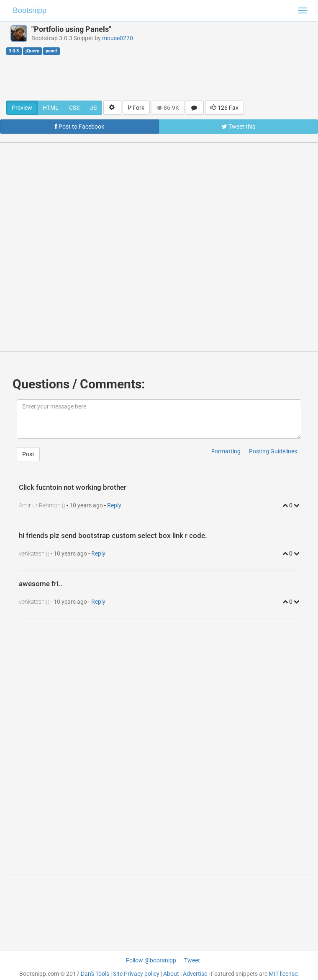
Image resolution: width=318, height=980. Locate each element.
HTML (51, 108)
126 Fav (224, 108)
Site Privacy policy (136, 974)
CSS (74, 108)
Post (28, 454)
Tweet (192, 960)
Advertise (195, 974)
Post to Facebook (79, 127)
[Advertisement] (159, 78)
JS (93, 108)
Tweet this (238, 127)
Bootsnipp (30, 10)
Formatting (226, 451)
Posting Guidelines (273, 451)
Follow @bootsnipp (151, 960)
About (171, 974)
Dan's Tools (95, 974)
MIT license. (284, 974)
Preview (22, 108)
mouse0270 (118, 38)
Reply (114, 505)
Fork (136, 108)
